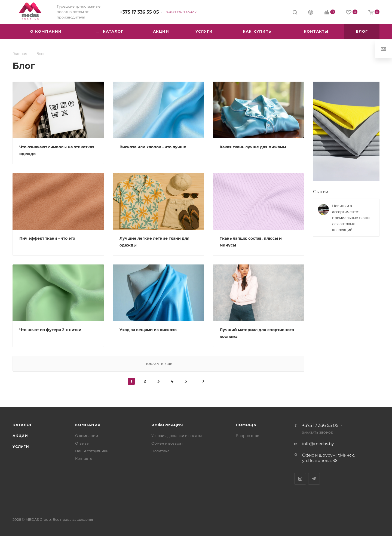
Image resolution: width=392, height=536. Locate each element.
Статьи (321, 192)
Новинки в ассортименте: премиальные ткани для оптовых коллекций (351, 218)
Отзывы (82, 443)
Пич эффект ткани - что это (47, 238)
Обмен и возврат (167, 443)
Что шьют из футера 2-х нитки (50, 330)
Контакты (84, 458)
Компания (88, 425)
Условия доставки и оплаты (177, 436)
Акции (20, 436)
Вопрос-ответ (248, 436)
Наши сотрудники (92, 451)
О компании (87, 436)
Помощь (246, 425)
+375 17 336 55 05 (139, 12)
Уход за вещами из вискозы (148, 330)
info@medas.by (318, 444)
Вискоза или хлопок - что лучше (153, 147)
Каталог (22, 425)
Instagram (300, 479)
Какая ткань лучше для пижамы (253, 147)
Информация (167, 425)
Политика (160, 451)
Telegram (314, 479)
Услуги (21, 446)
